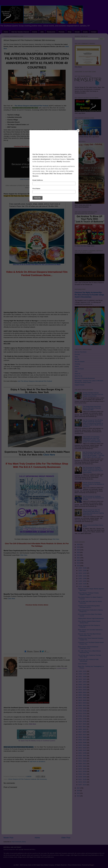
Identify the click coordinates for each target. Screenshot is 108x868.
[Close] (78, 131)
